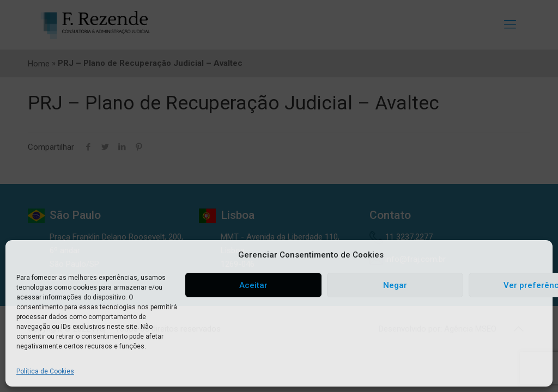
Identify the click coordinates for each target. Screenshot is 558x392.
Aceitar (253, 285)
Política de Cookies (45, 371)
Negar (395, 285)
